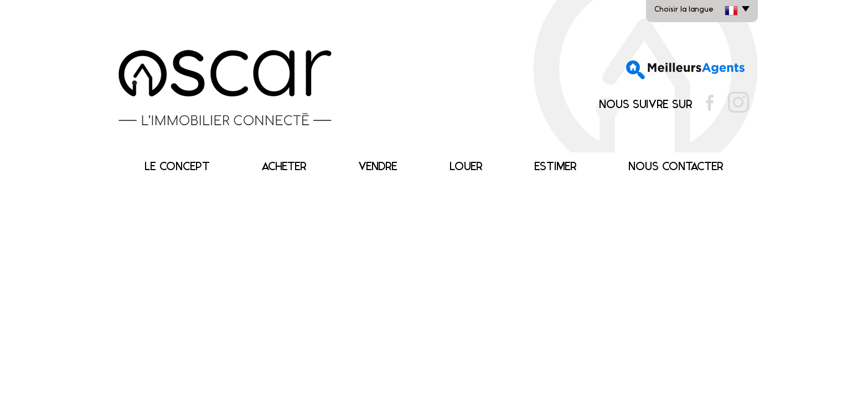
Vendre (378, 167)
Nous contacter (676, 167)
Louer (466, 167)
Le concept (177, 167)
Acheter (284, 167)
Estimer (556, 167)
